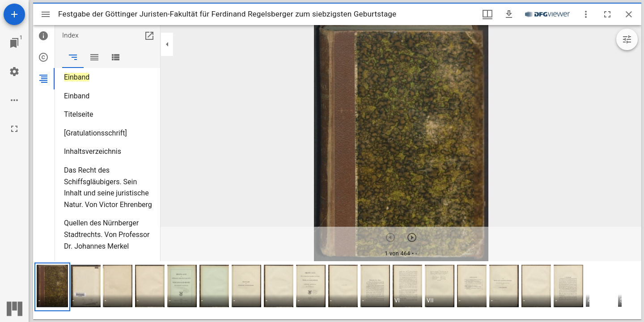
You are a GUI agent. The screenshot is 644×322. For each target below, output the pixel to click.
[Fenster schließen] (629, 14)
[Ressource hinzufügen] (14, 14)
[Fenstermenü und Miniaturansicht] (487, 14)
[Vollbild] (14, 129)
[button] (52, 287)
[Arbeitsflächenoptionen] (14, 100)
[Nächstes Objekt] (412, 237)
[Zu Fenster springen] (14, 43)
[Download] (509, 14)
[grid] (337, 290)
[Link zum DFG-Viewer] (547, 14)
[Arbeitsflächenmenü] (14, 72)
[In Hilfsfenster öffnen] (149, 36)
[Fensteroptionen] (586, 14)
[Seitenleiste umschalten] (46, 14)
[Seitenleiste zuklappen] (167, 44)
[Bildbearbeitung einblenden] (627, 39)
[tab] (44, 36)
